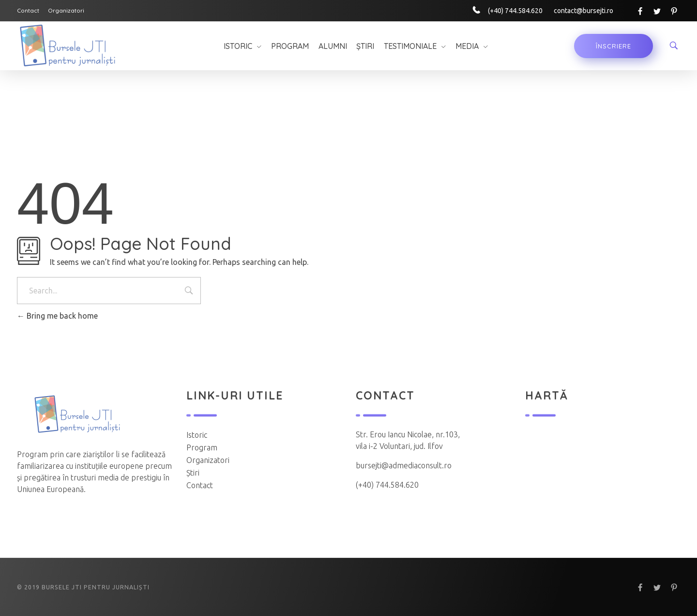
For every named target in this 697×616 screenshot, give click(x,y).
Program (202, 447)
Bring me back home (57, 316)
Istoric (197, 435)
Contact (200, 485)
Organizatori (208, 460)
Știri (193, 473)
